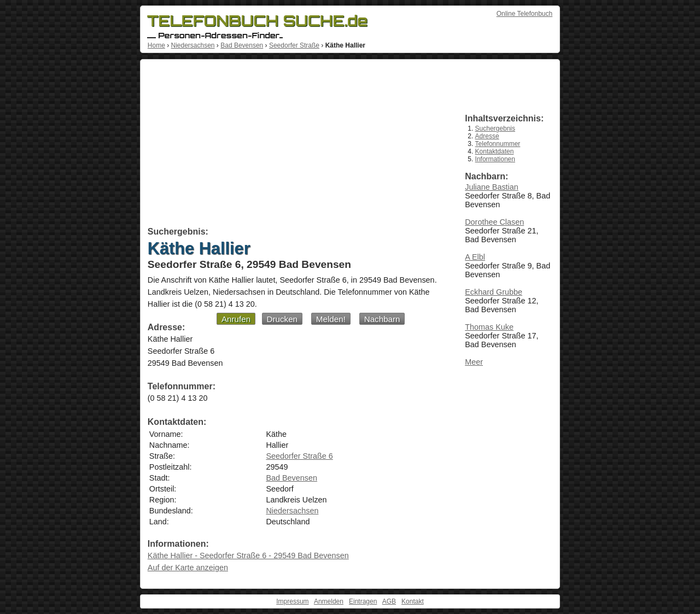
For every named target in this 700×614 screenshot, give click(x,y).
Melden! (331, 319)
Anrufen (236, 319)
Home (156, 45)
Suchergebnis (495, 128)
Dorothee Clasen (494, 222)
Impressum (292, 601)
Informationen (495, 159)
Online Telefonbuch (525, 14)
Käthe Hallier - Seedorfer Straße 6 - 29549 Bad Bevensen (248, 555)
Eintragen (363, 601)
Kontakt (413, 601)
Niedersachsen (192, 45)
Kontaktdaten (495, 151)
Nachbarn (382, 319)
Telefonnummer (498, 144)
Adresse (487, 136)
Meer (474, 362)
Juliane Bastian (492, 187)
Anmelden (329, 601)
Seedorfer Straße (294, 45)
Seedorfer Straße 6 (299, 456)
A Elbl (475, 257)
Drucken (282, 319)
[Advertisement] (294, 145)
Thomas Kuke (489, 327)
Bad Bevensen (242, 45)
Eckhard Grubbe (494, 292)
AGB (389, 601)
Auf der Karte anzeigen (188, 568)
